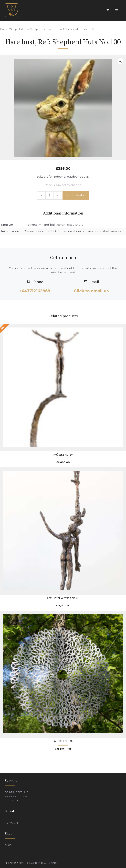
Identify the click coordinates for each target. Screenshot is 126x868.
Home (4, 29)
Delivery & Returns (16, 792)
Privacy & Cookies (16, 796)
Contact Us (12, 801)
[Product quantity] (50, 195)
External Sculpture (31, 29)
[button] (120, 61)
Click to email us (91, 291)
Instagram (11, 823)
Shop (14, 29)
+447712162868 (35, 291)
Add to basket (76, 195)
